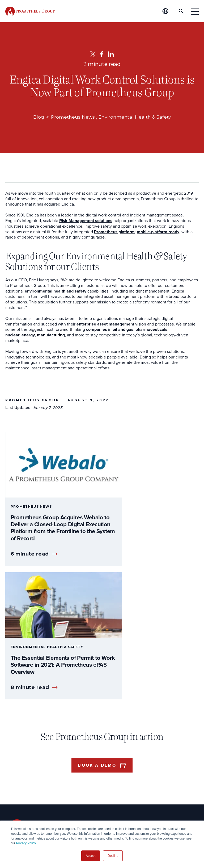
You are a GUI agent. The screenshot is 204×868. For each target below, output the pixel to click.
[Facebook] (102, 54)
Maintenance (24, 789)
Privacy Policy (26, 843)
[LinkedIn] (111, 54)
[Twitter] (93, 54)
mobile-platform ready (158, 232)
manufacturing (51, 335)
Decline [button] (113, 856)
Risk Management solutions (86, 221)
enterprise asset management (105, 324)
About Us (93, 744)
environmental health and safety (56, 291)
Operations (22, 767)
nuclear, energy (20, 335)
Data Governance (28, 810)
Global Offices (95, 778)
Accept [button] (91, 856)
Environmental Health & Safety (135, 117)
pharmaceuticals (151, 330)
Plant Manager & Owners (35, 756)
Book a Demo (97, 626)
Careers (88, 767)
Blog (38, 117)
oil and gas (123, 330)
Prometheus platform (114, 232)
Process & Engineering (33, 778)
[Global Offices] (168, 11)
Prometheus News (72, 117)
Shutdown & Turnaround (35, 800)
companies (97, 330)
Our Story (90, 756)
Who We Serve (31, 744)
